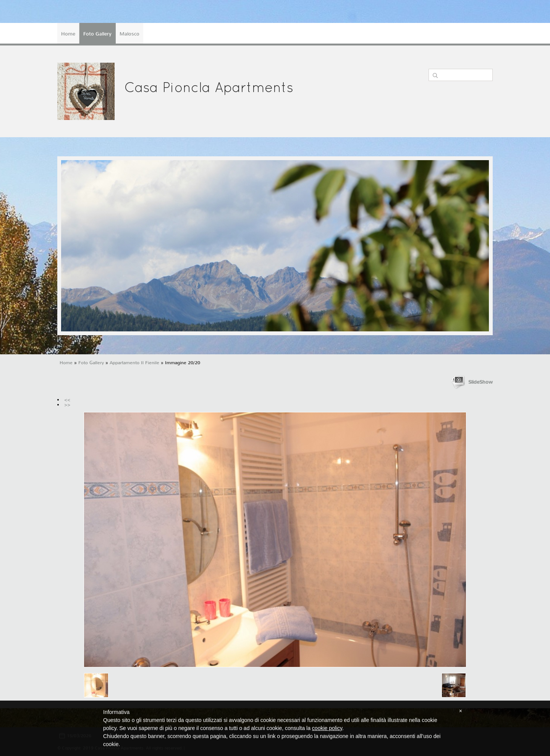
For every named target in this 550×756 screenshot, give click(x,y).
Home (68, 34)
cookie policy (327, 728)
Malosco (129, 34)
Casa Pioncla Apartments (209, 89)
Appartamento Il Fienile (134, 363)
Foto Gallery (97, 34)
